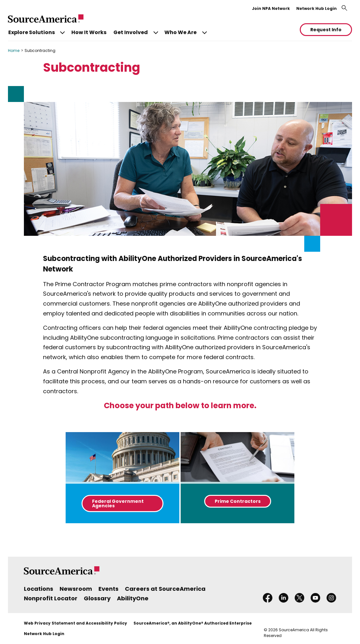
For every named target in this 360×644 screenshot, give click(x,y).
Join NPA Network (271, 8)
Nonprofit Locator (51, 598)
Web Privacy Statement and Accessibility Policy (76, 623)
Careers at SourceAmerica (165, 589)
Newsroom (76, 589)
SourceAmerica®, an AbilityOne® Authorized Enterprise (193, 623)
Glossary (97, 598)
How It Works (89, 32)
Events (108, 589)
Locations (39, 589)
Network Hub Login (317, 8)
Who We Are (180, 32)
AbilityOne (133, 598)
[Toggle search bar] (344, 8)
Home (14, 51)
